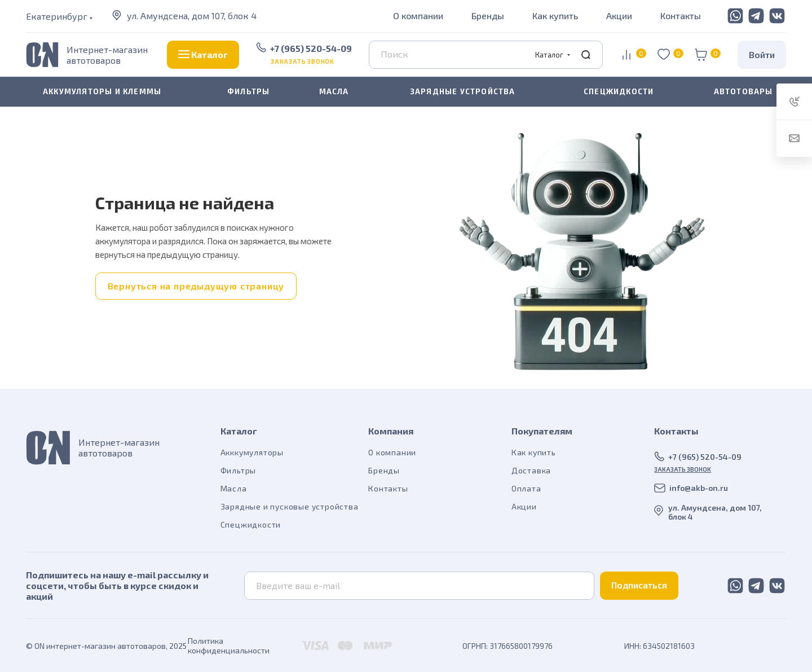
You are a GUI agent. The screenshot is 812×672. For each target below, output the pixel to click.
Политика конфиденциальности (229, 645)
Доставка (531, 470)
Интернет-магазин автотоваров (107, 55)
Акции (619, 16)
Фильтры (239, 470)
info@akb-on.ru (699, 488)
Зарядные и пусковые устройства (290, 506)
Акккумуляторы (252, 452)
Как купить (555, 16)
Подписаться (639, 585)
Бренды (488, 16)
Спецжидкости (251, 524)
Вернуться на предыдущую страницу (196, 286)
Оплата (526, 488)
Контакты (681, 16)
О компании (418, 16)
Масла (234, 488)
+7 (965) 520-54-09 (311, 48)
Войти (762, 54)
